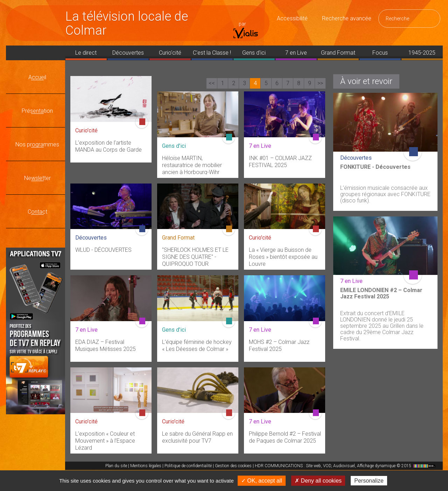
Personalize (369, 481)
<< (212, 83)
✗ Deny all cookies (318, 481)
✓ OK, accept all (262, 481)
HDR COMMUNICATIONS (346, 466)
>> (320, 83)
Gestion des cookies (233, 466)
